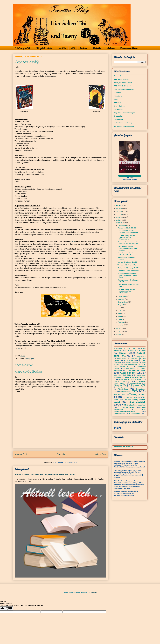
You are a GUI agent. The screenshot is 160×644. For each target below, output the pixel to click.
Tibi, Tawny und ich (23, 48)
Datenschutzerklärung (129, 48)
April (120, 316)
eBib (73, 48)
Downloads (119, 119)
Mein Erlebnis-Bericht (135, 377)
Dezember (122, 225)
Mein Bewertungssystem (124, 89)
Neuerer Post (21, 454)
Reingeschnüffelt (124, 387)
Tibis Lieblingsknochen (135, 405)
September (123, 302)
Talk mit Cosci (120, 394)
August (121, 305)
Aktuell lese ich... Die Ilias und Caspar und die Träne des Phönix (45, 475)
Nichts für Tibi (120, 385)
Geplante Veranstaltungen (125, 113)
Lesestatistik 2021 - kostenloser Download (128, 232)
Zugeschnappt (135, 413)
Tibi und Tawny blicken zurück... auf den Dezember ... (126, 237)
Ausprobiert (122, 358)
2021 (119, 220)
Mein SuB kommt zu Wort (130, 379)
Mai (120, 313)
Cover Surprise (132, 362)
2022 (119, 217)
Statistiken (97, 48)
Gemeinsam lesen (137, 370)
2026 (119, 206)
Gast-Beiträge (120, 106)
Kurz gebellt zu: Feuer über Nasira (128, 285)
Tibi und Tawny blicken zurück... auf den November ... (126, 291)
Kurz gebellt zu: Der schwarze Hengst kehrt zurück (128, 248)
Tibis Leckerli (137, 402)
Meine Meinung (122, 381)
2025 (119, 209)
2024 (119, 212)
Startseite (61, 454)
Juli (120, 308)
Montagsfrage (136, 383)
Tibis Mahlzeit (128, 407)
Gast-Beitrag (131, 368)
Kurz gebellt (128, 373)
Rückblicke (123, 389)
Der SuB (62, 48)
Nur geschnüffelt (138, 385)
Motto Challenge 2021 (127, 262)
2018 (119, 331)
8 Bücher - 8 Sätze (137, 351)
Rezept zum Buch (139, 387)
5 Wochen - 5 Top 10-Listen (125, 349)
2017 (119, 334)
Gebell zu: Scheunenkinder (128, 271)
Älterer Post (101, 454)
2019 (119, 329)
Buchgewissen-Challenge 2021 (128, 281)
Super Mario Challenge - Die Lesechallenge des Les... (127, 275)
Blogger (94, 592)
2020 (119, 223)
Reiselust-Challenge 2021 (128, 268)
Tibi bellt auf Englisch (131, 397)
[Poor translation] (9, 608)
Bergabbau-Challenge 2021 (126, 258)
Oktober (122, 299)
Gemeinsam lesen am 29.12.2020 (126, 254)
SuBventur (123, 392)
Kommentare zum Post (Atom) (65, 462)
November (122, 296)
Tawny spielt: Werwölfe (127, 265)
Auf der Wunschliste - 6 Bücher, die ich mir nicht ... (129, 243)
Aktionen (84, 48)
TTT (134, 391)
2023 (119, 214)
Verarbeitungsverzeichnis (124, 126)
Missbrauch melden (123, 447)
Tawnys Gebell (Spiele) (123, 83)
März (120, 319)
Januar (121, 325)
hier (73, 242)
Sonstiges (141, 389)
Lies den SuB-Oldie (123, 375)
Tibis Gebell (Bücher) (44, 48)
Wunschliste (119, 413)
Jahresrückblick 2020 (127, 228)
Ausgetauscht (141, 356)
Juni (120, 311)
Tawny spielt (30, 358)
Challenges (111, 48)
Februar (121, 322)
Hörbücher (118, 96)
